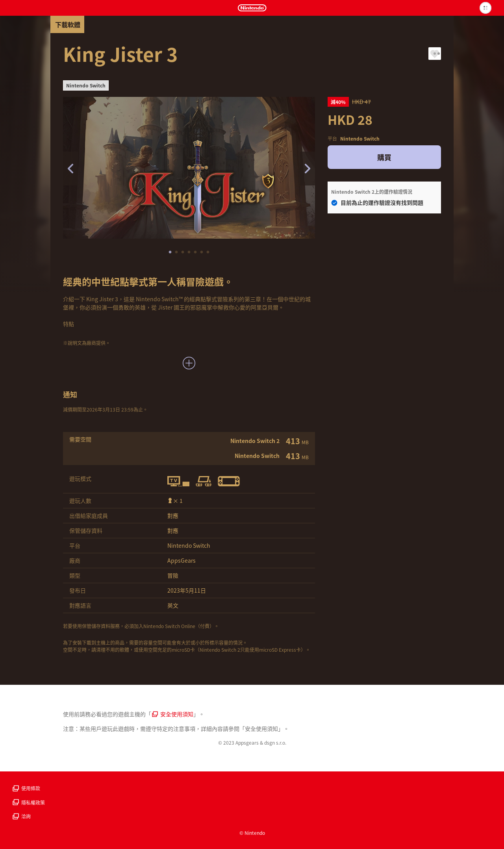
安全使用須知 (173, 714)
